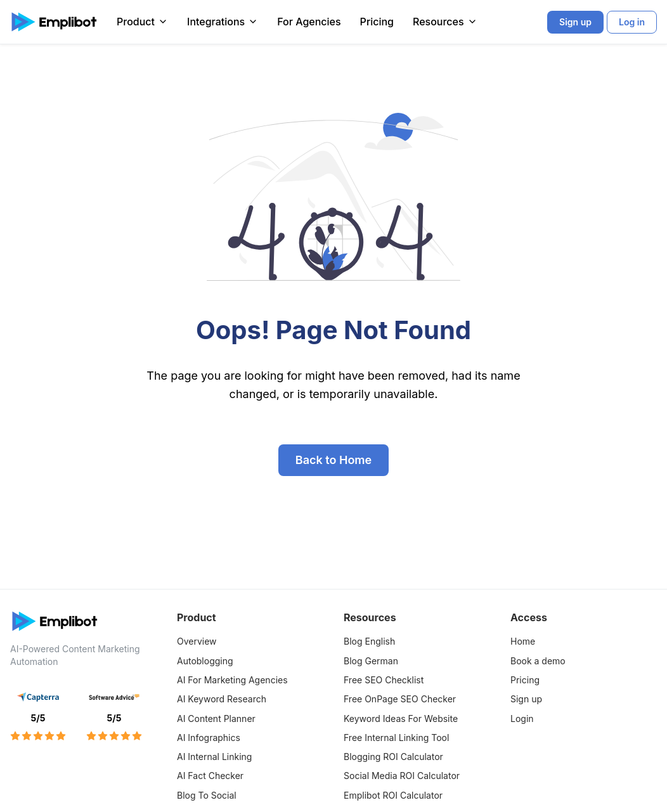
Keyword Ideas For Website (401, 719)
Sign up (526, 699)
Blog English (369, 641)
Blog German (371, 661)
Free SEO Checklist (384, 680)
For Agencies (309, 22)
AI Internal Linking (214, 757)
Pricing (377, 22)
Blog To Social (207, 795)
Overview (197, 641)
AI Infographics (209, 738)
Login (522, 719)
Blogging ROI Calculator (393, 757)
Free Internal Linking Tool (396, 738)
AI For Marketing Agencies (232, 680)
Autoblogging (205, 661)
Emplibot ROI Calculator (393, 795)
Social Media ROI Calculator (402, 776)
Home (523, 641)
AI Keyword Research (222, 699)
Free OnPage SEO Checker (400, 699)
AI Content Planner (216, 719)
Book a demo (538, 661)
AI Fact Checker (210, 776)
